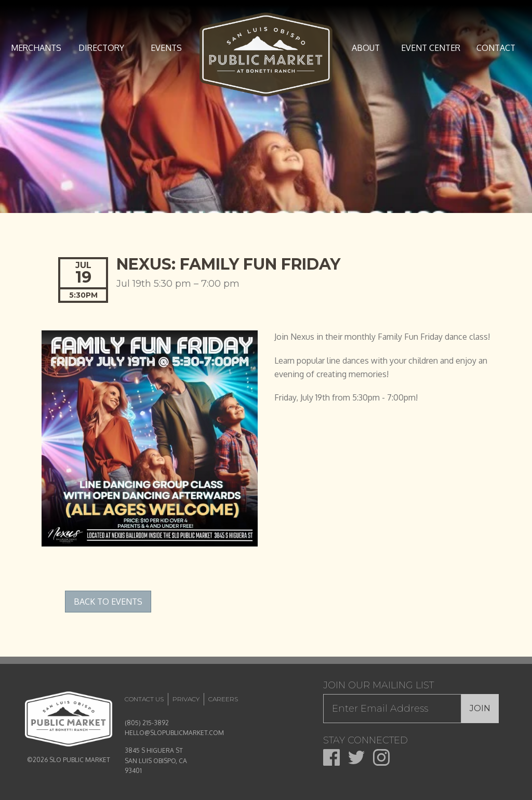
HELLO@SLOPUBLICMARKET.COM (174, 733)
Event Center (431, 48)
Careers (223, 699)
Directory (101, 48)
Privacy (186, 699)
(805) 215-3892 (147, 723)
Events (166, 48)
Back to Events (108, 602)
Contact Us (144, 699)
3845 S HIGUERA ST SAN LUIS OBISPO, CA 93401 (156, 760)
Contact (496, 48)
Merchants (36, 48)
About (366, 48)
